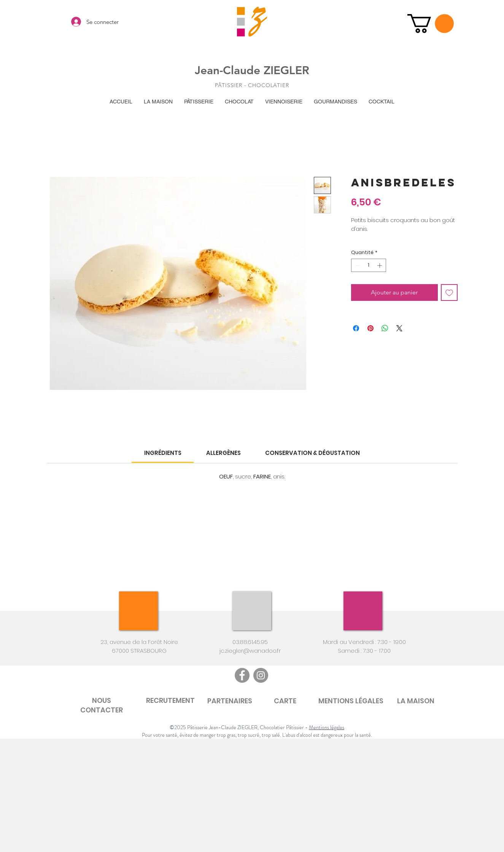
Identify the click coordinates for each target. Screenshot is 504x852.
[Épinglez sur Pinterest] (370, 328)
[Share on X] (399, 328)
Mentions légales (327, 727)
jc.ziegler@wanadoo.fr (250, 651)
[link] (163, 453)
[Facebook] (242, 675)
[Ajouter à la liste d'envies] (449, 292)
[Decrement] (357, 265)
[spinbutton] (368, 265)
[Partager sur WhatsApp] (385, 328)
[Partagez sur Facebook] (356, 328)
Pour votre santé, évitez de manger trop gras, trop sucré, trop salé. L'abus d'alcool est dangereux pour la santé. (257, 735)
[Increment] (380, 265)
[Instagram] (261, 675)
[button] (431, 24)
